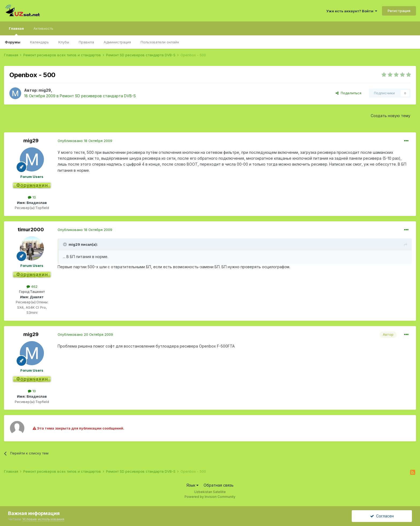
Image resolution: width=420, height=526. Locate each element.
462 (32, 286)
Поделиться (348, 93)
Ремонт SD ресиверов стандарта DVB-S (98, 96)
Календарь (39, 42)
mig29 (45, 90)
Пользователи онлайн (160, 42)
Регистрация (399, 11)
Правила (86, 42)
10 (32, 197)
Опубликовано (85, 141)
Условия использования (43, 519)
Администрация (117, 42)
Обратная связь (219, 485)
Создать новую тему (391, 116)
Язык (192, 485)
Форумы (13, 42)
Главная (16, 31)
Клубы (64, 42)
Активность (43, 28)
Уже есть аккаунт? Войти (352, 11)
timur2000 (31, 230)
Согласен (382, 516)
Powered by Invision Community (210, 497)
